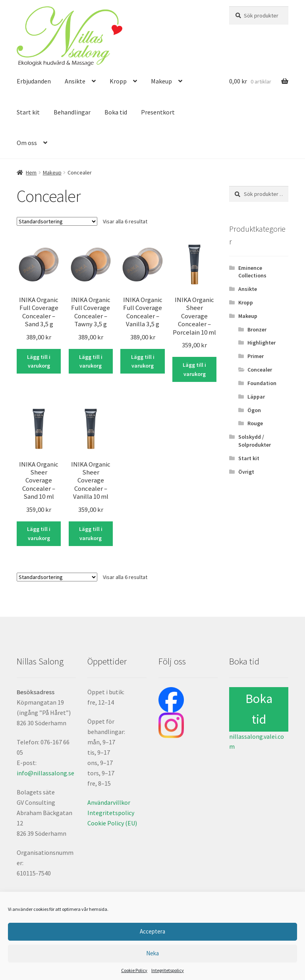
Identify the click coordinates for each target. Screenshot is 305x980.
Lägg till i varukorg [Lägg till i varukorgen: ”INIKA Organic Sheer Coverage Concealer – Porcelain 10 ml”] (194, 369)
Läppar (256, 397)
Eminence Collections (252, 272)
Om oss (27, 143)
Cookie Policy (134, 970)
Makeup (161, 81)
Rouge (255, 423)
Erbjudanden (34, 81)
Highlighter (262, 343)
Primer (256, 356)
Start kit (28, 112)
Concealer (260, 370)
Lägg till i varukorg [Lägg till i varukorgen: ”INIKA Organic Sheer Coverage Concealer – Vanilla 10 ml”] (91, 534)
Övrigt (246, 472)
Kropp (118, 81)
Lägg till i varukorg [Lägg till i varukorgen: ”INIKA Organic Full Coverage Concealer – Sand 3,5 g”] (39, 361)
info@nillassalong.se (45, 773)
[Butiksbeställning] (57, 221)
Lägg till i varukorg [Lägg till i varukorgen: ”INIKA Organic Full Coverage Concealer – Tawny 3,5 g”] (91, 361)
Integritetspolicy (168, 970)
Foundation (262, 383)
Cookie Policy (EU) (112, 823)
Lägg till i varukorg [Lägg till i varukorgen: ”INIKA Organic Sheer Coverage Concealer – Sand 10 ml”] (39, 534)
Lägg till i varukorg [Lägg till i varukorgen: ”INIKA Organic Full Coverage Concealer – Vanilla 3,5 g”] (143, 361)
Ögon (254, 410)
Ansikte (75, 81)
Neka (152, 953)
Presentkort (158, 112)
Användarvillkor (109, 802)
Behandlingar (72, 112)
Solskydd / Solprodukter (255, 441)
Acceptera (152, 931)
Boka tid (116, 112)
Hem (31, 172)
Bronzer (257, 329)
